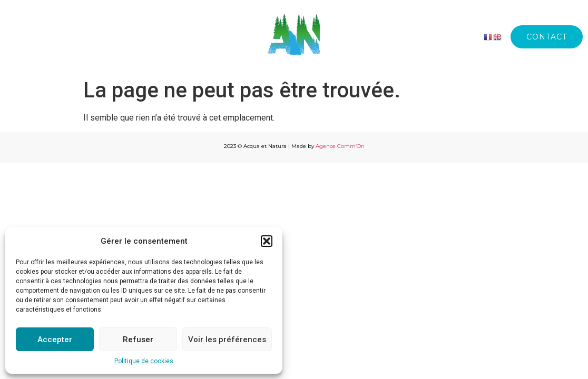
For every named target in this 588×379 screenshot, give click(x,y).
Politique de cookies (144, 361)
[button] (267, 241)
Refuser (138, 340)
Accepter (55, 340)
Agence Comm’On (340, 146)
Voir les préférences (227, 340)
